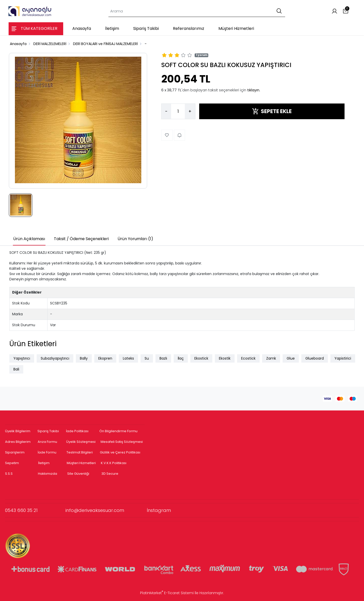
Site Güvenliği (78, 474)
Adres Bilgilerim (18, 442)
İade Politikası (77, 431)
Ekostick (201, 358)
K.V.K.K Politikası (114, 463)
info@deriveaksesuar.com (106, 510)
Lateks (128, 358)
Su (147, 358)
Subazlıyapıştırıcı (55, 358)
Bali (16, 369)
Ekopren (105, 358)
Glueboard (315, 358)
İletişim (44, 463)
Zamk (271, 358)
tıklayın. (254, 90)
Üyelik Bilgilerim (18, 431)
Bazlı (163, 358)
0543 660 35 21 (35, 510)
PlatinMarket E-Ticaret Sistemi (167, 593)
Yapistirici (343, 358)
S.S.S (9, 474)
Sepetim (12, 463)
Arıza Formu (47, 442)
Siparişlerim (15, 452)
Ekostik (225, 358)
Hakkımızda (48, 474)
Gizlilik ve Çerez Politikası (120, 452)
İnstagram (159, 510)
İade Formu (47, 452)
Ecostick (248, 358)
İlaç (181, 358)
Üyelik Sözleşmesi (81, 442)
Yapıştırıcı (22, 358)
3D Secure (110, 474)
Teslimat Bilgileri (80, 452)
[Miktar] (178, 111)
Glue (291, 358)
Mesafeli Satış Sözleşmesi (122, 442)
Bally (84, 358)
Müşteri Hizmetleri (81, 463)
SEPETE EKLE (272, 111)
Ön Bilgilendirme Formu (118, 431)
